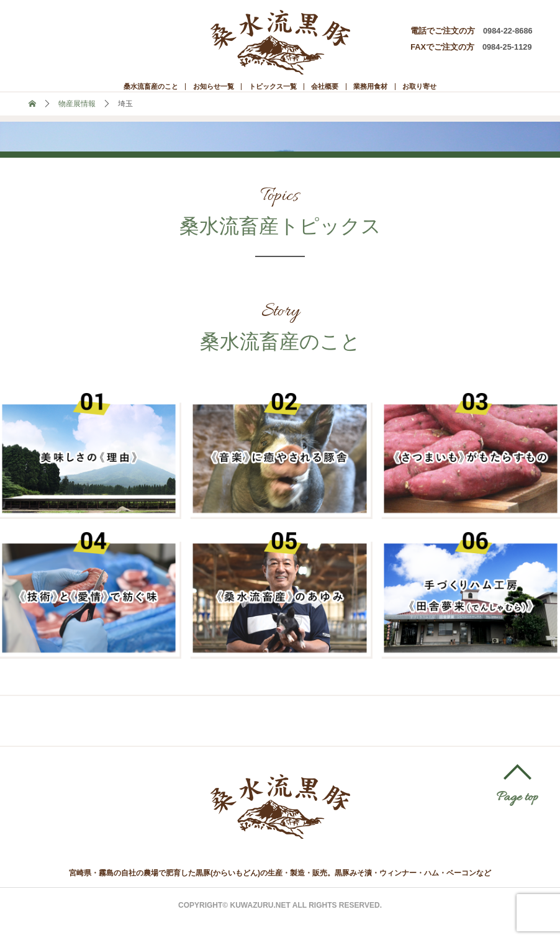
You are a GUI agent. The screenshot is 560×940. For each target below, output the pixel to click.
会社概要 (345, 94)
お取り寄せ (481, 94)
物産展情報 (77, 121)
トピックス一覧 (270, 94)
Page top (517, 816)
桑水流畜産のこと (95, 94)
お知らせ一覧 (185, 94)
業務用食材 (410, 94)
